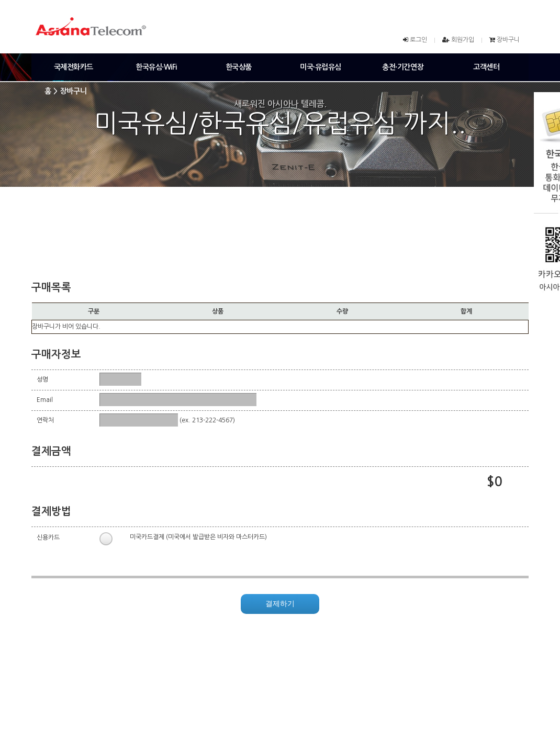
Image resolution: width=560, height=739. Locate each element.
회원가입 (463, 40)
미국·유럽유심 (321, 67)
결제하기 (280, 603)
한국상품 (239, 67)
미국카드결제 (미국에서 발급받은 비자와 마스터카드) (198, 537)
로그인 (418, 40)
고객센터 (486, 67)
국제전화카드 (74, 67)
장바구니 (508, 40)
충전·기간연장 (403, 67)
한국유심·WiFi (156, 67)
